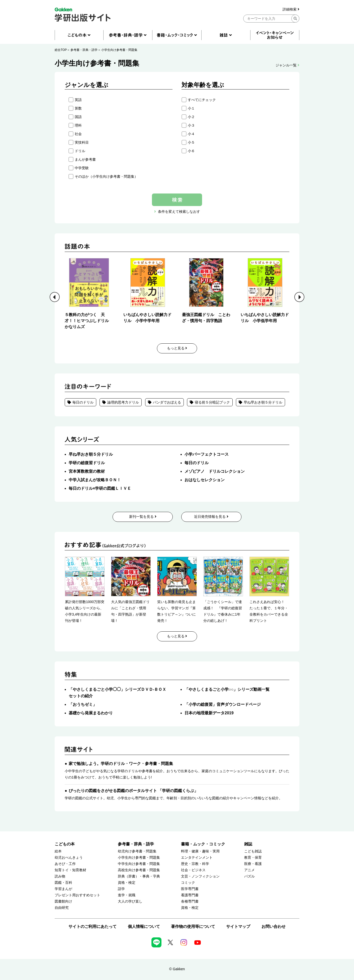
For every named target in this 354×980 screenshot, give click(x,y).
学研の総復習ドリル (87, 463)
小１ (191, 108)
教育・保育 (253, 858)
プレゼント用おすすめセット (77, 895)
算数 (78, 108)
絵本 (58, 851)
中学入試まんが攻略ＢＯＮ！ (95, 480)
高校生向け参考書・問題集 (139, 870)
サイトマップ (238, 926)
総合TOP (61, 50)
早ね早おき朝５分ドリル (263, 402)
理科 (78, 125)
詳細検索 (291, 9)
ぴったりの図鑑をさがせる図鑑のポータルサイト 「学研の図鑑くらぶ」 (133, 791)
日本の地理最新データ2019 (209, 713)
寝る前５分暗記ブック (212, 402)
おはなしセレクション (205, 480)
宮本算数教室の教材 (87, 471)
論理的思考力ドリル (123, 402)
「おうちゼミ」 (83, 704)
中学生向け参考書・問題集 (139, 864)
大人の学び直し (130, 901)
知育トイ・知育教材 (70, 870)
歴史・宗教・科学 (195, 864)
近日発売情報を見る (211, 517)
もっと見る (177, 348)
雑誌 (248, 844)
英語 (78, 100)
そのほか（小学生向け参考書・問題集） (106, 176)
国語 (78, 117)
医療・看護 (253, 864)
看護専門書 (190, 895)
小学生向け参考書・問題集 (119, 50)
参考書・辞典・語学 (84, 50)
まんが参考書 (85, 159)
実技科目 (82, 142)
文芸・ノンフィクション (200, 876)
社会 (78, 134)
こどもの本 (65, 844)
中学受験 (82, 168)
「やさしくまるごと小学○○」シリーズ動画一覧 (227, 689)
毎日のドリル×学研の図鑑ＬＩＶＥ (100, 488)
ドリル (80, 151)
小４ (191, 134)
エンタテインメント (197, 858)
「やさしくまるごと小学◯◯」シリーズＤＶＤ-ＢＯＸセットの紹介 (117, 693)
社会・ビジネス (193, 870)
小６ (191, 151)
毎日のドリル (83, 402)
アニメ (249, 870)
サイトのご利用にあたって (93, 926)
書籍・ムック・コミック (203, 844)
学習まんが (63, 889)
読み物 (60, 876)
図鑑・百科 (63, 883)
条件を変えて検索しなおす (179, 212)
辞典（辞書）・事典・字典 (139, 876)
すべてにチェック (202, 100)
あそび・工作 (65, 864)
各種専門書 (190, 901)
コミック (188, 883)
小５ (191, 142)
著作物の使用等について (193, 926)
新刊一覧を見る (143, 517)
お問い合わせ (274, 926)
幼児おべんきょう (69, 858)
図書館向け (63, 901)
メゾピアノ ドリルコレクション (215, 471)
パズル (249, 876)
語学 (121, 889)
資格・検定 (127, 883)
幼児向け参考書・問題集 (137, 851)
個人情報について (144, 926)
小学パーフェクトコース (207, 454)
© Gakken (177, 969)
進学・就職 (127, 895)
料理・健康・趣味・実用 (200, 851)
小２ (191, 117)
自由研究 (62, 908)
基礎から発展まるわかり (91, 713)
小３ (191, 125)
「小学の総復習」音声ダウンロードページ (223, 704)
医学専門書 (190, 889)
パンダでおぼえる (167, 402)
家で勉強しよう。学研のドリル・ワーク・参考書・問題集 (121, 764)
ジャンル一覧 (287, 65)
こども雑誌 (253, 851)
